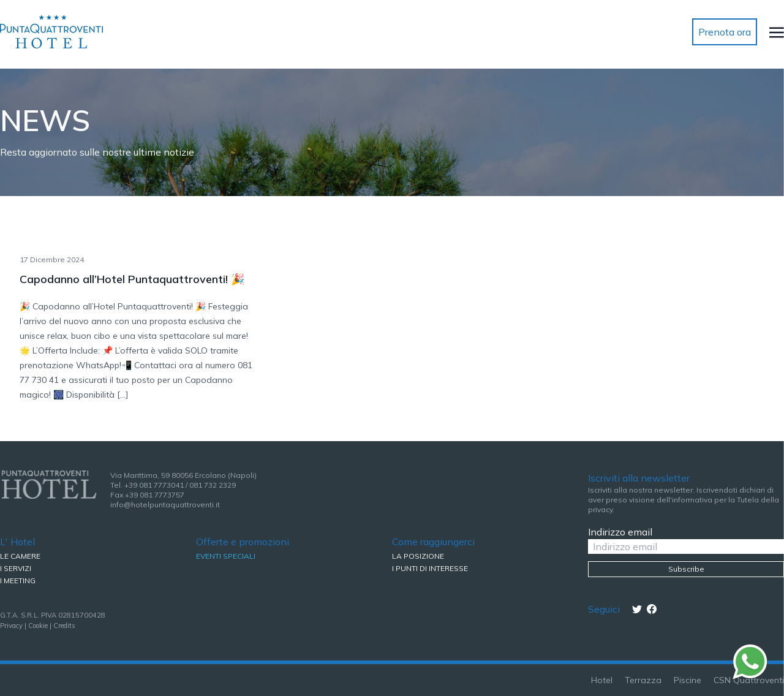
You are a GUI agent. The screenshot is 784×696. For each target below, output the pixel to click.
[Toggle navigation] (777, 32)
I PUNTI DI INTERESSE (430, 568)
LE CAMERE (20, 556)
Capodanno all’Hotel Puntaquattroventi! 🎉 (132, 279)
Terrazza (643, 680)
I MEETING (18, 581)
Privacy (11, 626)
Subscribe (686, 569)
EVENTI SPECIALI (226, 556)
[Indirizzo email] (686, 547)
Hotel (602, 680)
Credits (64, 626)
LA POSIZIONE (418, 556)
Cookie (38, 626)
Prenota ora (725, 32)
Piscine (688, 680)
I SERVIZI (16, 568)
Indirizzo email (620, 532)
